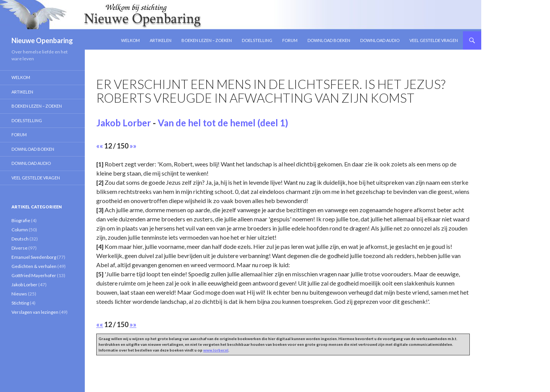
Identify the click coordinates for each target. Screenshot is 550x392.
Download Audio (380, 40)
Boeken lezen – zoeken (207, 40)
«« (100, 146)
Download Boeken (329, 40)
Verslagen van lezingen (35, 312)
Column (20, 230)
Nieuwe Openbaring (42, 40)
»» (133, 146)
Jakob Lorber (124, 123)
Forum (290, 40)
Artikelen (161, 40)
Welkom (130, 40)
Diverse (19, 248)
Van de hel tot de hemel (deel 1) (223, 123)
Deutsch (20, 239)
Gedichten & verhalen (34, 266)
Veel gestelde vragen (434, 40)
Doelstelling (257, 40)
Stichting (20, 303)
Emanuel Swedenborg (34, 257)
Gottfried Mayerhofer (34, 275)
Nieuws (19, 294)
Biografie (21, 220)
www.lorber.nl (216, 350)
